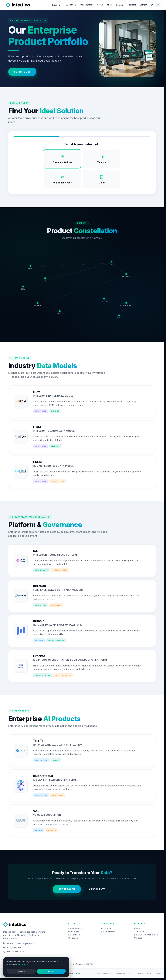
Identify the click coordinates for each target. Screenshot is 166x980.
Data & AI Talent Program (146, 935)
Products (57, 5)
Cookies (157, 973)
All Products (74, 938)
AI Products (74, 932)
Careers (121, 5)
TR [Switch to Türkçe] (158, 5)
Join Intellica (140, 932)
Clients (100, 5)
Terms (148, 973)
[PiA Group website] (78, 964)
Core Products (75, 929)
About (110, 5)
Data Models (74, 935)
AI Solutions (71, 5)
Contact (143, 5)
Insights (133, 5)
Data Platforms (87, 5)
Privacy (140, 973)
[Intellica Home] (18, 5)
